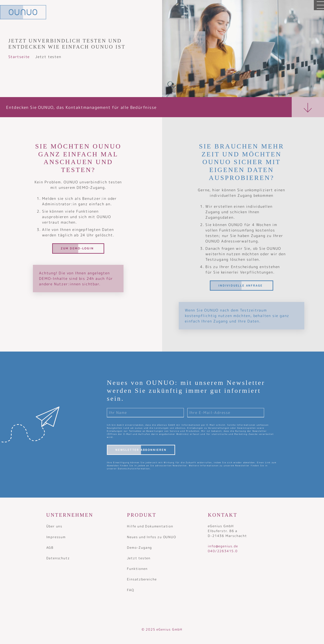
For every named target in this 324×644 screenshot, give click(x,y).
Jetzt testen (139, 558)
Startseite (19, 57)
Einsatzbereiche (142, 579)
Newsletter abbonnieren (141, 450)
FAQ (131, 590)
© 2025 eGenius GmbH (162, 629)
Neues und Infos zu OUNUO (151, 537)
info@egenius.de (223, 546)
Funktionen (137, 569)
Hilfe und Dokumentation (150, 526)
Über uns (54, 526)
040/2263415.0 (223, 551)
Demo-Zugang (139, 548)
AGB (50, 548)
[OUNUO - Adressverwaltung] (23, 12)
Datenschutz (58, 558)
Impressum (56, 537)
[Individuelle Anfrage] (242, 286)
